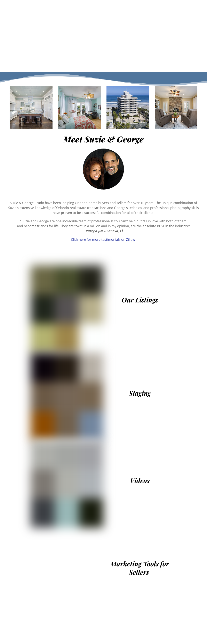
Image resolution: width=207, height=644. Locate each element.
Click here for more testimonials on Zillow (103, 240)
